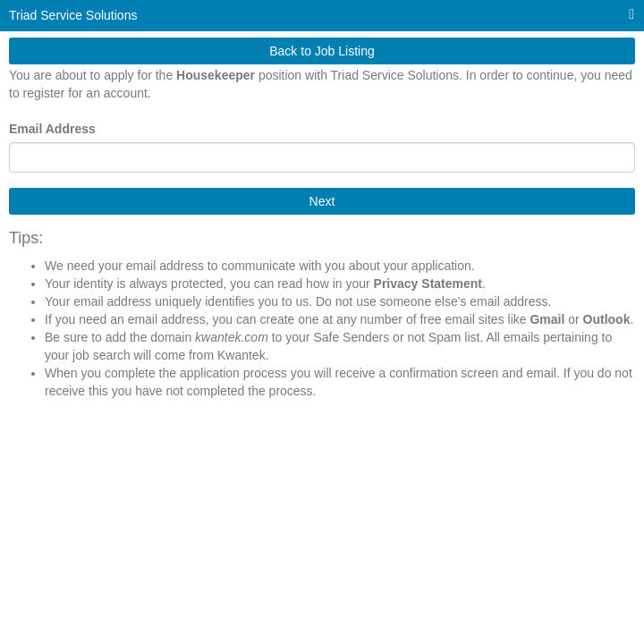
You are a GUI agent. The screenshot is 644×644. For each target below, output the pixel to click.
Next (322, 201)
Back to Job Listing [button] (322, 51)
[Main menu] (631, 15)
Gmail (547, 319)
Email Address (52, 129)
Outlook (607, 319)
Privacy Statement (428, 284)
